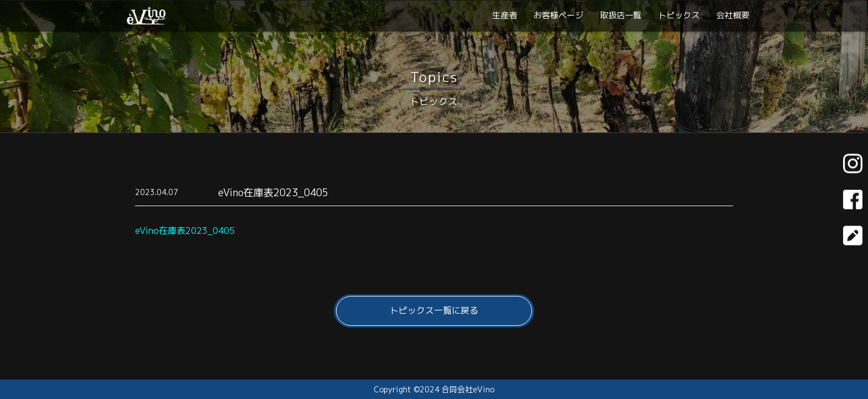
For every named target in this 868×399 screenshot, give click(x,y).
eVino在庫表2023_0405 (185, 231)
